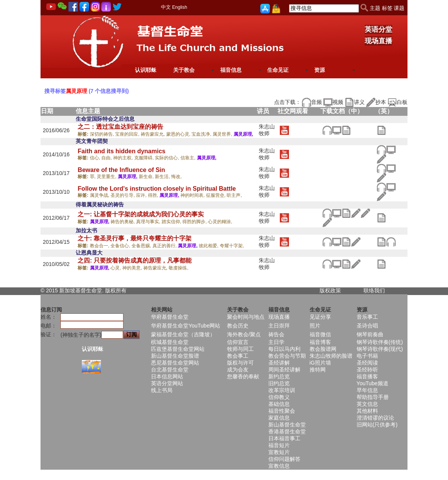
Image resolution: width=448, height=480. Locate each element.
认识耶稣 (146, 70)
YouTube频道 (373, 383)
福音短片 (279, 445)
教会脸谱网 (323, 349)
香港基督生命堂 (287, 431)
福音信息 (231, 70)
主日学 (276, 342)
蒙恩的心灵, (179, 134)
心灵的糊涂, (220, 222)
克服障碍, (145, 158)
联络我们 (374, 290)
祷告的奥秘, (123, 222)
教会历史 (238, 326)
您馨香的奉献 (243, 376)
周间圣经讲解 (284, 370)
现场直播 (378, 41)
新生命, (147, 177)
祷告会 (276, 334)
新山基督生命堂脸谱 (175, 356)
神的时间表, (193, 195)
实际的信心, (168, 158)
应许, (142, 195)
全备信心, (121, 246)
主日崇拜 (279, 326)
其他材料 (367, 411)
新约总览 (279, 376)
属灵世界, (223, 134)
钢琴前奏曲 (370, 334)
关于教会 (184, 70)
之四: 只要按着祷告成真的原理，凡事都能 (135, 260)
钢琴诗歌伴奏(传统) (380, 342)
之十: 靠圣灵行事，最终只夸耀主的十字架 (135, 238)
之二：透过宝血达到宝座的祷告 (120, 127)
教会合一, (100, 246)
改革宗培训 (282, 390)
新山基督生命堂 (287, 425)
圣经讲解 (279, 363)
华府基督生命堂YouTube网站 (186, 326)
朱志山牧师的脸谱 (331, 356)
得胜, (154, 195)
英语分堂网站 (167, 383)
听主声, (234, 195)
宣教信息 (279, 466)
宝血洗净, (202, 134)
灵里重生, (107, 177)
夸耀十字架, (232, 246)
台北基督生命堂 (170, 370)
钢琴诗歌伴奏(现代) (380, 349)
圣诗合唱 (367, 326)
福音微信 (320, 334)
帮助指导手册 (373, 397)
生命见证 (278, 70)
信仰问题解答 (284, 459)
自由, (107, 158)
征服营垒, (217, 195)
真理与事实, (149, 222)
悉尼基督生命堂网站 (175, 363)
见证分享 (320, 317)
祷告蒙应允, (153, 134)
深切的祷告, (103, 134)
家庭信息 (279, 418)
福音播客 (367, 376)
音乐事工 (367, 317)
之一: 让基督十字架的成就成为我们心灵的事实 (141, 214)
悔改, (176, 177)
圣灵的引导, (123, 195)
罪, (93, 177)
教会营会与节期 (287, 356)
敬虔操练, (178, 268)
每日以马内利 (284, 349)
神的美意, (133, 268)
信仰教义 (279, 397)
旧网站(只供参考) (377, 425)
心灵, (116, 268)
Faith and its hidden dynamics (121, 151)
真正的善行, (165, 246)
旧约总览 (279, 383)
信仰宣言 (238, 342)
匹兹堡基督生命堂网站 (178, 349)
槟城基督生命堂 (170, 342)
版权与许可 (240, 363)
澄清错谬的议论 (375, 418)
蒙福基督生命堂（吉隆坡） (183, 334)
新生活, (163, 177)
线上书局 (162, 390)
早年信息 (367, 390)
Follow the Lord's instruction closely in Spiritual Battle (157, 189)
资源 (320, 70)
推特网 (318, 370)
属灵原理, (243, 134)
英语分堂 (378, 29)
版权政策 (330, 290)
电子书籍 (367, 356)
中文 (166, 7)
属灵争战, (100, 195)
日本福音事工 (284, 438)
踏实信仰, (172, 222)
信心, (96, 158)
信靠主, (189, 158)
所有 (121, 290)
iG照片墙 (320, 363)
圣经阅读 (367, 363)
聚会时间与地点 (246, 317)
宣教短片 (279, 452)
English (179, 7)
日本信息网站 (167, 376)
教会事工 (238, 356)
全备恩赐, (142, 246)
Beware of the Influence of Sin (121, 170)
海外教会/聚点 (244, 334)
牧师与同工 (240, 349)
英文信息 (367, 404)
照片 (315, 326)
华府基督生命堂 (170, 317)
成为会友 (238, 370)
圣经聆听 (367, 370)
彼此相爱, (209, 246)
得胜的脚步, (195, 222)
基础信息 (279, 404)
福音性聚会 (282, 411)
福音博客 (320, 342)
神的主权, (124, 158)
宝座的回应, (128, 134)
